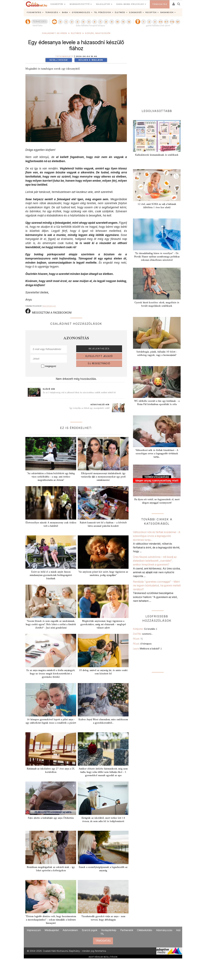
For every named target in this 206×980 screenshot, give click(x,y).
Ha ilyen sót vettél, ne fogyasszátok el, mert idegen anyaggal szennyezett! (157, 501)
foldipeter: (145, 629)
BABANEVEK (167, 12)
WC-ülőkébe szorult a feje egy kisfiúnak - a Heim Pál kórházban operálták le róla (157, 403)
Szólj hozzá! (59, 60)
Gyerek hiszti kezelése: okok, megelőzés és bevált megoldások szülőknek (157, 304)
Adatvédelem (70, 930)
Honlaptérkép (109, 930)
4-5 (161, 22)
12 (129, 22)
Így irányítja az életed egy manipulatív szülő (90, 408)
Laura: (147, 649)
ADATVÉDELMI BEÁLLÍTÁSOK (103, 957)
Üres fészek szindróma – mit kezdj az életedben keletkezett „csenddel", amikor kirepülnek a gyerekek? (155, 561)
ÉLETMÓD (120, 12)
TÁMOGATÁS (160, 4)
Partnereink (127, 930)
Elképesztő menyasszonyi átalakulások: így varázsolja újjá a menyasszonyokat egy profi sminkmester (103, 477)
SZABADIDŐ (135, 12)
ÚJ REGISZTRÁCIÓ (99, 363)
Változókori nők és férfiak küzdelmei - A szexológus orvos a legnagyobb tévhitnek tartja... (157, 454)
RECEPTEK (151, 12)
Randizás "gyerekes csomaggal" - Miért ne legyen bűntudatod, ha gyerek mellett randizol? (157, 586)
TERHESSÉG (52, 12)
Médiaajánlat (52, 930)
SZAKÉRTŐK (57, 4)
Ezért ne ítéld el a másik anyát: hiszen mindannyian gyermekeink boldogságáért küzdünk (51, 575)
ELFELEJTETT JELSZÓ (99, 356)
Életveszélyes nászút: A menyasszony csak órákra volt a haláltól (51, 524)
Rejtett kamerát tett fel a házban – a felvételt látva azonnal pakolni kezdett (103, 524)
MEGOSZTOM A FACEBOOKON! (48, 311)
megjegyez (51, 366)
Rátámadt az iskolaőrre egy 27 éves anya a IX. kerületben (51, 770)
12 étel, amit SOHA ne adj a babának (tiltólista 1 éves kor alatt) (157, 206)
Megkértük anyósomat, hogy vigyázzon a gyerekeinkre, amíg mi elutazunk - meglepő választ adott (103, 624)
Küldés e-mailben (91, 60)
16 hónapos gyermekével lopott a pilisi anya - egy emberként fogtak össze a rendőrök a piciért (51, 721)
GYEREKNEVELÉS (81, 12)
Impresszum (34, 930)
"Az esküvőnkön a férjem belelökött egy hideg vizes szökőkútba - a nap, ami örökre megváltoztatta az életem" (51, 477)
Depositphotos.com (49, 306)
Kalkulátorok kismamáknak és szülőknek (157, 155)
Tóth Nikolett (64, 56)
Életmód (76, 33)
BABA (65, 12)
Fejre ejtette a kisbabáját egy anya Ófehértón (51, 818)
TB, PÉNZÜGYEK (103, 12)
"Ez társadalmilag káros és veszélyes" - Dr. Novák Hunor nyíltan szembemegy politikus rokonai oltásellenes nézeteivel (157, 257)
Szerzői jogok (90, 930)
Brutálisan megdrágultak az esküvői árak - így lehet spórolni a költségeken (51, 869)
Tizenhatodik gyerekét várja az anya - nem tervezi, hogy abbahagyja (103, 918)
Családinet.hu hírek (55, 33)
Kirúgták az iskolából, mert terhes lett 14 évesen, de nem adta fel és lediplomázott (103, 820)
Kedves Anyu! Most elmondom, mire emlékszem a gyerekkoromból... (103, 721)
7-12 (172, 22)
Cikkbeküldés (145, 930)
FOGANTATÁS (34, 12)
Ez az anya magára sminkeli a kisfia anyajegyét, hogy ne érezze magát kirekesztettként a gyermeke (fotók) (51, 674)
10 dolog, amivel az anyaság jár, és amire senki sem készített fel (103, 672)
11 (123, 22)
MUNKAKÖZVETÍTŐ (80, 4)
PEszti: (138, 639)
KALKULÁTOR (103, 4)
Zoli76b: (143, 634)
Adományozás (164, 930)
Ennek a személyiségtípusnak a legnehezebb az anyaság (103, 869)
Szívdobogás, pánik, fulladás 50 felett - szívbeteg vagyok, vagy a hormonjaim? (157, 354)
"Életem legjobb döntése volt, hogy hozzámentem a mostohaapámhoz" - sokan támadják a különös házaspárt (51, 920)
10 (117, 22)
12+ (178, 22)
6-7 (166, 22)
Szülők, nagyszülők (98, 33)
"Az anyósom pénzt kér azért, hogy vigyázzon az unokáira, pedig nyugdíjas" (103, 574)
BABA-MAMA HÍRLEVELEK (130, 4)
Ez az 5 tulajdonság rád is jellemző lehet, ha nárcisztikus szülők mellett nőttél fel (79, 393)
